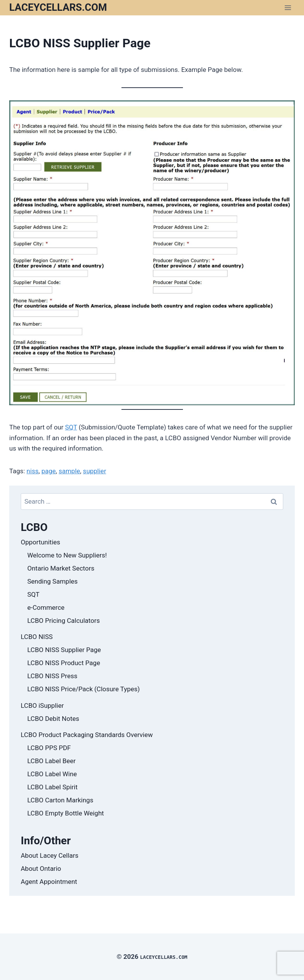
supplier (95, 471)
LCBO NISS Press (52, 676)
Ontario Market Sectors (61, 568)
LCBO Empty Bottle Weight (66, 813)
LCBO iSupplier (42, 705)
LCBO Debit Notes (53, 719)
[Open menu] (288, 7)
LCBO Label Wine (52, 774)
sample (70, 471)
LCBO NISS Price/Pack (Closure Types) (84, 689)
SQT (71, 427)
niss (32, 471)
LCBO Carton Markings (60, 800)
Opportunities (41, 542)
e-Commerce (46, 607)
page (49, 471)
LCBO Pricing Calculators (64, 621)
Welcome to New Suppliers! (67, 555)
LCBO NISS (37, 637)
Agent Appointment (49, 882)
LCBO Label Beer (51, 761)
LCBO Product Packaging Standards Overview (87, 735)
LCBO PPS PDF (49, 748)
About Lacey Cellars (50, 855)
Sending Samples (52, 581)
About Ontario (41, 869)
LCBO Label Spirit (52, 787)
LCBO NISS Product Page (64, 663)
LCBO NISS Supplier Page (64, 650)
